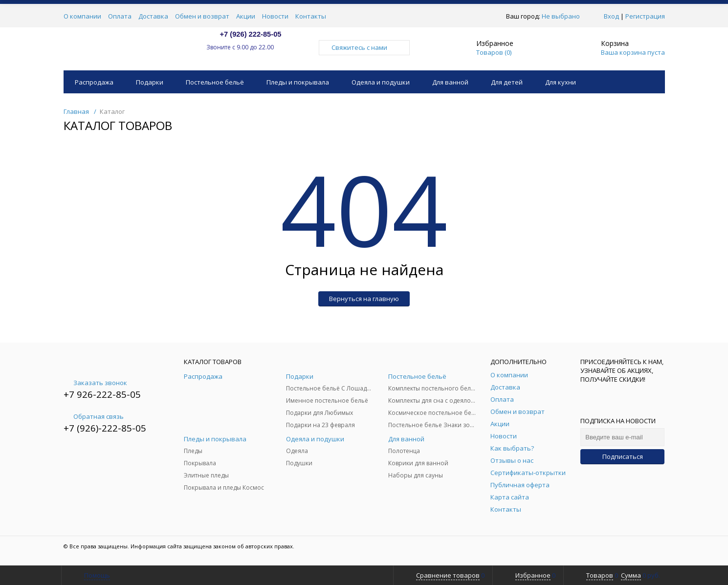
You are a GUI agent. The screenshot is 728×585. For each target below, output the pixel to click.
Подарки (150, 82)
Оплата (120, 16)
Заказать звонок (95, 383)
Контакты (311, 16)
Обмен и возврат (202, 16)
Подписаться (623, 456)
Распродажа (94, 82)
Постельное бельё (215, 82)
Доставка (153, 16)
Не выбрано (563, 16)
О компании (82, 16)
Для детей (507, 82)
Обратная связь (94, 416)
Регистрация (645, 16)
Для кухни (561, 82)
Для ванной (450, 82)
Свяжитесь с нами (364, 47)
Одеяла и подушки (381, 82)
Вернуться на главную (364, 299)
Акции (246, 16)
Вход (611, 16)
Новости (275, 16)
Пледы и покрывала (298, 82)
